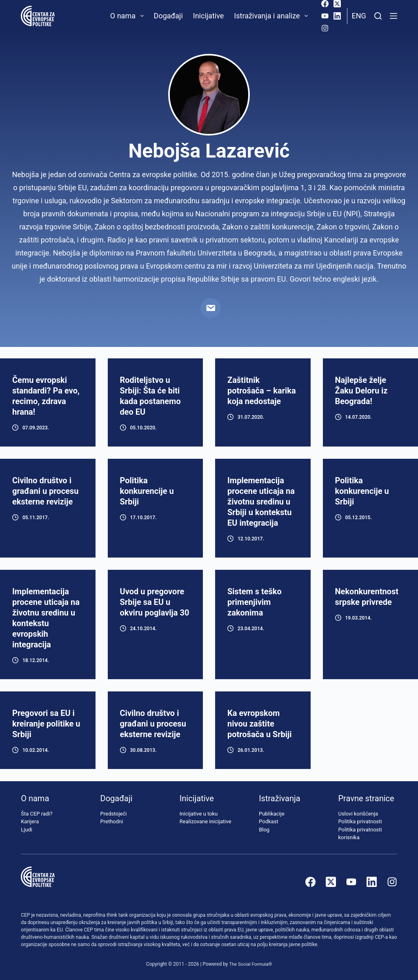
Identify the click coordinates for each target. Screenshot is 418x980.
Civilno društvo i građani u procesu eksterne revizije (45, 491)
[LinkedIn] (337, 16)
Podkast (269, 822)
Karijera (30, 822)
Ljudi (27, 830)
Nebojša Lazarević (209, 151)
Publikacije (272, 814)
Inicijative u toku (199, 814)
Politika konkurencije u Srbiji (147, 491)
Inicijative (209, 16)
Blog (264, 830)
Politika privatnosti (360, 822)
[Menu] (394, 16)
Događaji (168, 16)
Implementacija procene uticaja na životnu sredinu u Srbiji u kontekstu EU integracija (261, 502)
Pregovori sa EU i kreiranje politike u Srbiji (46, 724)
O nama (129, 16)
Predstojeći (114, 814)
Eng (359, 16)
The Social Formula (249, 964)
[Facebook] (325, 4)
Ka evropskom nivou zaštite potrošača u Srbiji (260, 724)
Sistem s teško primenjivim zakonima (255, 602)
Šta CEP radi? (37, 814)
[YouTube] (325, 16)
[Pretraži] (378, 16)
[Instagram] (325, 28)
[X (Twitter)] (337, 4)
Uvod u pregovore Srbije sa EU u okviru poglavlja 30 (155, 602)
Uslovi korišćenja (358, 814)
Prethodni (112, 822)
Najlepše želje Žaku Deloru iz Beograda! (361, 391)
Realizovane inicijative (206, 822)
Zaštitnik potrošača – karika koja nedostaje (262, 391)
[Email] (211, 308)
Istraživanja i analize (272, 16)
